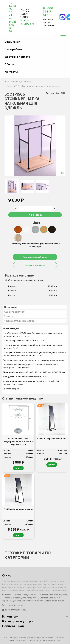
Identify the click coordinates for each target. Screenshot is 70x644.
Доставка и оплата (17, 57)
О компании (12, 42)
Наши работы (13, 49)
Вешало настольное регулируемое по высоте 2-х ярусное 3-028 (18, 442)
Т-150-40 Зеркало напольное (52, 439)
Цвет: (36, 223)
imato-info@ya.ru (27, 22)
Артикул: (51, 93)
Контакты (11, 72)
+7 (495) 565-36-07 (12, 25)
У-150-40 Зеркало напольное (18, 509)
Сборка (9, 64)
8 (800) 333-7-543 (48, 12)
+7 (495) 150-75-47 (12, 9)
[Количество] (35, 208)
